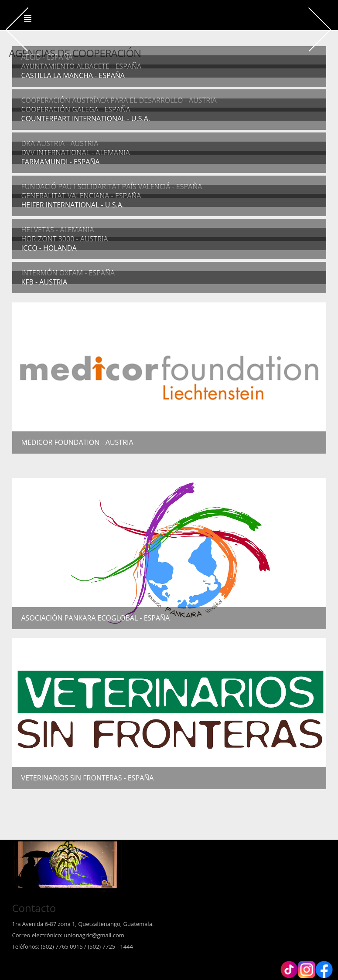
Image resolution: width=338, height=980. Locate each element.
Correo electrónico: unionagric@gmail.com (68, 935)
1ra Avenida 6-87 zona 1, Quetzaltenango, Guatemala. (83, 924)
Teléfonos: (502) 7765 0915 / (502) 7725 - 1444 (73, 946)
